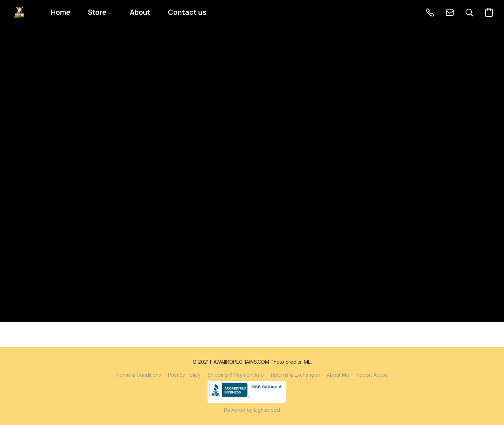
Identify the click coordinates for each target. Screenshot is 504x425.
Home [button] (61, 12)
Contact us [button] (187, 12)
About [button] (140, 12)
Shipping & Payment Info (236, 375)
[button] (19, 12)
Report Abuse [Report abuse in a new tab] (372, 375)
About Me (338, 375)
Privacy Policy (184, 375)
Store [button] (100, 12)
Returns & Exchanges (295, 375)
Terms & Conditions (139, 375)
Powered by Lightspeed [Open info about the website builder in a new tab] (252, 410)
